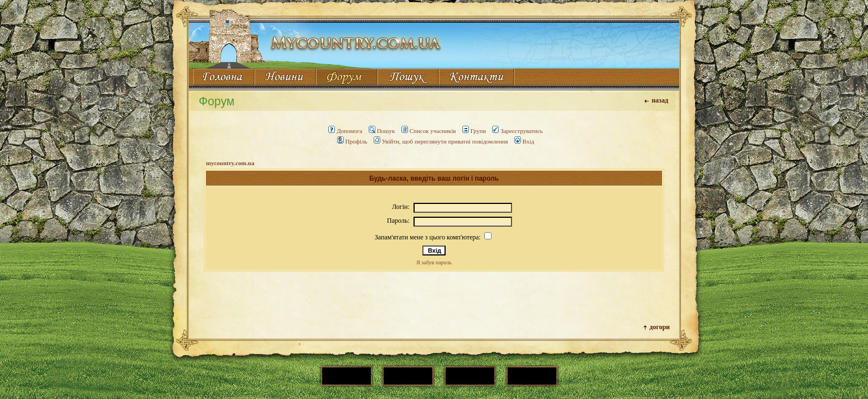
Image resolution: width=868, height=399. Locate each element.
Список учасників (429, 131)
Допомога (345, 131)
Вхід (524, 141)
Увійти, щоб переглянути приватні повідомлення (441, 141)
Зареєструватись (517, 131)
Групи (474, 131)
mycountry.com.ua (230, 163)
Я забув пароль (434, 262)
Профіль (352, 141)
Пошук (382, 131)
